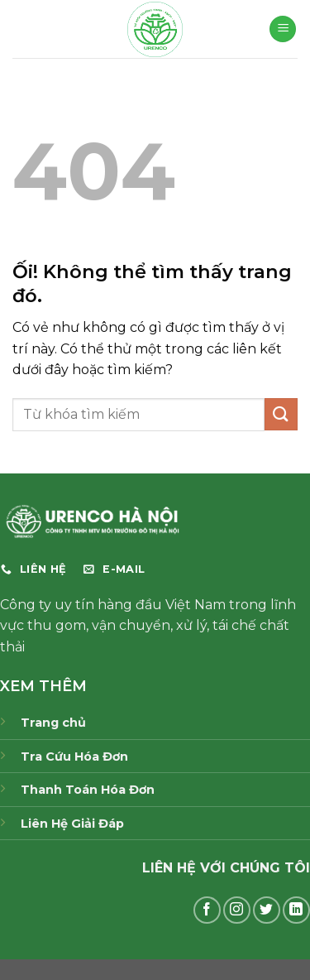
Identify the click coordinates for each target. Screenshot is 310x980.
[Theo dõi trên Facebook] (207, 910)
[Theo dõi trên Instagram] (237, 910)
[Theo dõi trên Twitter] (267, 910)
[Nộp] (281, 414)
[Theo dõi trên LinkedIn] (296, 910)
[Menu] (283, 29)
